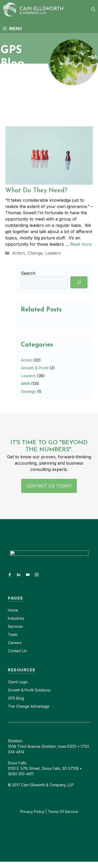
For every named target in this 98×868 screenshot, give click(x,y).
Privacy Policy (32, 812)
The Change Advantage (29, 706)
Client (13, 682)
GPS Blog (16, 698)
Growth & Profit (35, 368)
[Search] (79, 282)
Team (13, 634)
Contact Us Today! (49, 486)
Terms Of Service (63, 812)
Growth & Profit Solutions (29, 690)
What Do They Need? (36, 191)
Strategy (28, 391)
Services (15, 626)
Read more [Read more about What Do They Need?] (81, 244)
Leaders (53, 253)
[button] (93, 10)
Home (13, 610)
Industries (16, 618)
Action (18, 253)
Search (28, 273)
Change (35, 253)
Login (23, 682)
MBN (25, 384)
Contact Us (17, 651)
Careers (15, 643)
